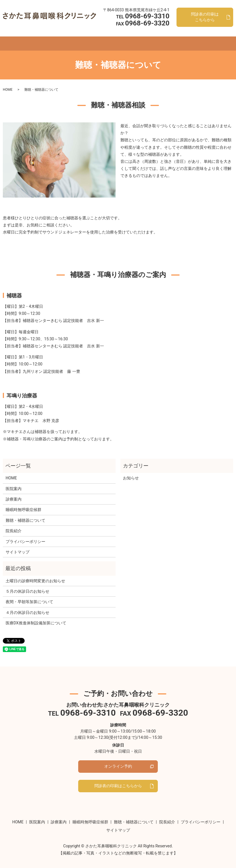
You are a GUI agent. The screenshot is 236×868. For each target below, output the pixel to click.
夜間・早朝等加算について (29, 596)
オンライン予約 (193, 38)
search (213, 38)
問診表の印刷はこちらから (118, 783)
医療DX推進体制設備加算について (36, 618)
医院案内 (44, 38)
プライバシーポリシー (25, 536)
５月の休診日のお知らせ (27, 586)
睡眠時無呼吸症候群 (93, 38)
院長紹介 (167, 38)
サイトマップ (18, 547)
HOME (27, 38)
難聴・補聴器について (135, 38)
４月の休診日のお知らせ (27, 607)
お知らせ (131, 473)
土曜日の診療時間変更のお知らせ (35, 575)
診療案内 (64, 38)
